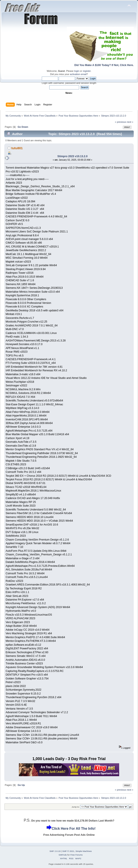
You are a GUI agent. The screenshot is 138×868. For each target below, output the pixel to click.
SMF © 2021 (68, 851)
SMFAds (63, 855)
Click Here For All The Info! (74, 829)
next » (130, 122)
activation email (78, 74)
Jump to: (76, 807)
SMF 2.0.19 (55, 851)
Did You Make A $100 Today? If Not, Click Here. (104, 65)
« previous (120, 122)
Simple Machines (84, 851)
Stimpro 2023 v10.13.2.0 (73, 156)
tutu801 (17, 148)
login (77, 71)
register (87, 71)
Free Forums (76, 855)
